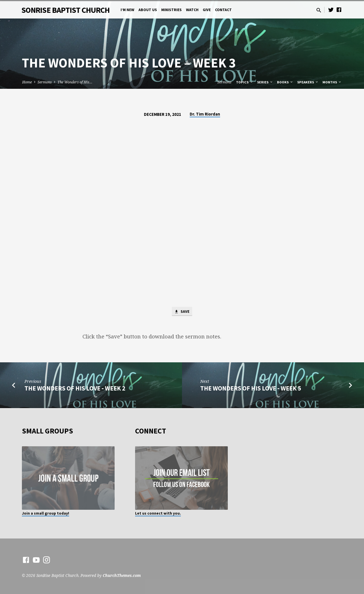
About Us (148, 10)
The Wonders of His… (75, 82)
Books (285, 82)
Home (27, 82)
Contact (223, 10)
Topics (245, 82)
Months (332, 82)
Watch (192, 10)
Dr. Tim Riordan (205, 114)
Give (207, 10)
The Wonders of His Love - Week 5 (251, 389)
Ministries (171, 10)
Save (182, 312)
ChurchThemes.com (122, 575)
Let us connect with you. (158, 513)
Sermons (45, 82)
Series (265, 82)
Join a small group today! (45, 513)
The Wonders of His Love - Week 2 (75, 389)
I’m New (127, 10)
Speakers (308, 82)
